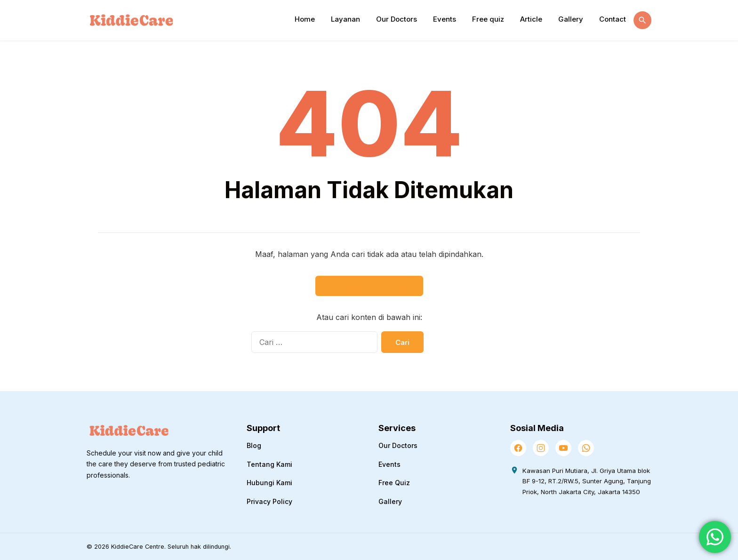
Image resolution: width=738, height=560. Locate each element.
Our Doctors (397, 19)
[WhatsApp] (586, 448)
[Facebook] (518, 448)
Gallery (571, 19)
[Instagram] (541, 448)
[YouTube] (563, 448)
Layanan (345, 19)
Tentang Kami (269, 464)
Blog (254, 445)
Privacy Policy (269, 501)
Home (305, 19)
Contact (613, 19)
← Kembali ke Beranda (369, 286)
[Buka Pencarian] (642, 20)
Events (445, 19)
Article (531, 19)
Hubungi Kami (269, 483)
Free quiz (488, 19)
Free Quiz (394, 483)
